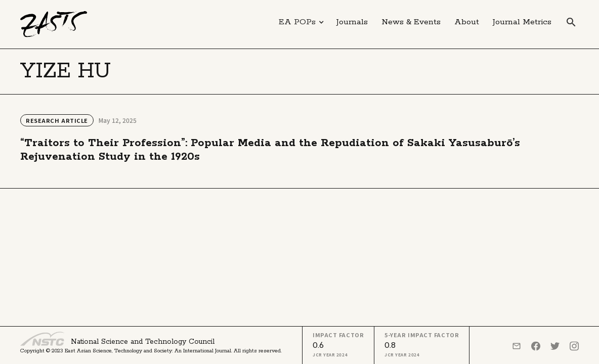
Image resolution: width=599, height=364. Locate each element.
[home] (54, 24)
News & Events (411, 22)
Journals (352, 22)
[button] (302, 22)
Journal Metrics (522, 22)
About (467, 22)
